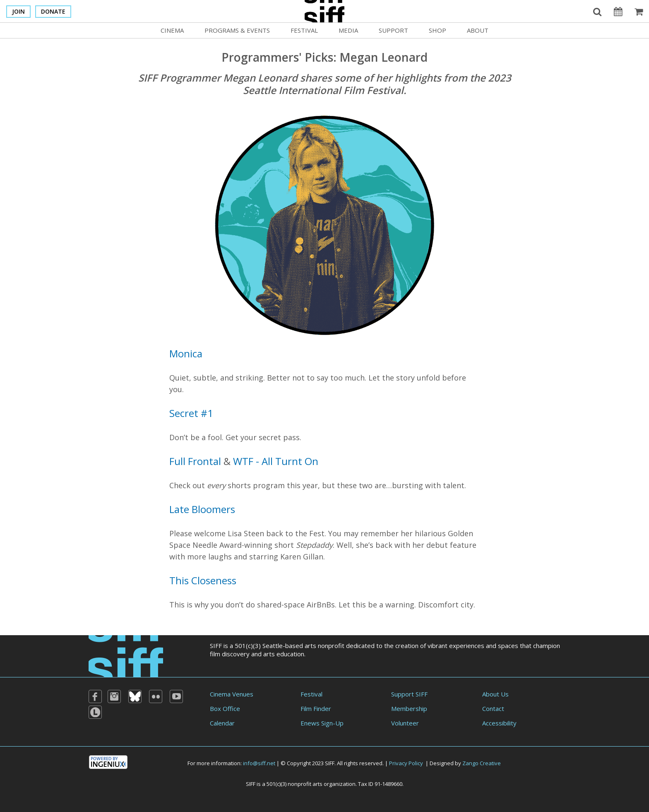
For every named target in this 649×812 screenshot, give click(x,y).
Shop (437, 30)
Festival (304, 30)
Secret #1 (191, 413)
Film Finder (316, 708)
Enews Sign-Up (322, 723)
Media (348, 30)
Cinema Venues (232, 694)
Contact (493, 708)
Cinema (172, 30)
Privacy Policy (406, 763)
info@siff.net (259, 763)
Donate (53, 11)
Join (18, 11)
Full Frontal (195, 461)
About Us (495, 694)
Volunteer (405, 723)
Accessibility (499, 723)
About (478, 30)
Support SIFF (409, 694)
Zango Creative (482, 763)
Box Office (225, 708)
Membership (409, 708)
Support (393, 30)
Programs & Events (237, 30)
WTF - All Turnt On (276, 461)
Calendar (222, 723)
